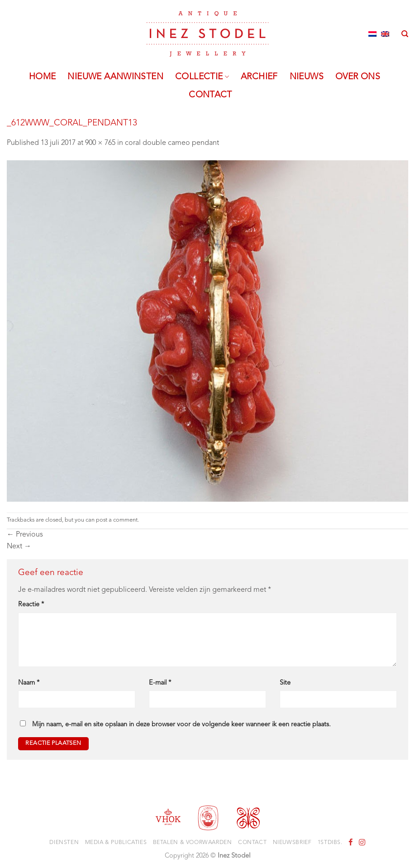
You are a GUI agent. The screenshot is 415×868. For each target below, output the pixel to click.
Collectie (202, 77)
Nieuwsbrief (292, 843)
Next (19, 547)
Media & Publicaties (116, 843)
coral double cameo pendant (172, 143)
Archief (259, 77)
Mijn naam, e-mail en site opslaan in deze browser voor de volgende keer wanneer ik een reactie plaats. (181, 725)
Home (43, 77)
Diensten (64, 843)
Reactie (31, 605)
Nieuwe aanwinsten (115, 77)
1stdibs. (330, 843)
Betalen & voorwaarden (193, 843)
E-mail (160, 683)
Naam (29, 683)
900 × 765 (100, 143)
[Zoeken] (405, 34)
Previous (25, 535)
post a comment (117, 520)
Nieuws (307, 77)
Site (285, 683)
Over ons (358, 77)
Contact (210, 95)
